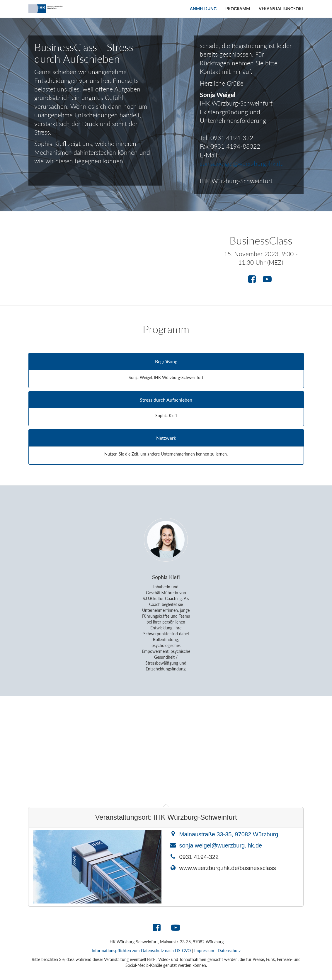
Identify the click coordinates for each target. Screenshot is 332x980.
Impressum (204, 951)
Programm (238, 9)
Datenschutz (229, 951)
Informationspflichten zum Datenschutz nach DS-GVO (141, 951)
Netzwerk (166, 438)
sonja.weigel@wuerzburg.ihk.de (242, 163)
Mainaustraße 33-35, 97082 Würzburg (229, 834)
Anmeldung (203, 9)
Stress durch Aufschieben (166, 400)
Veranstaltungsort (281, 9)
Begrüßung (166, 361)
